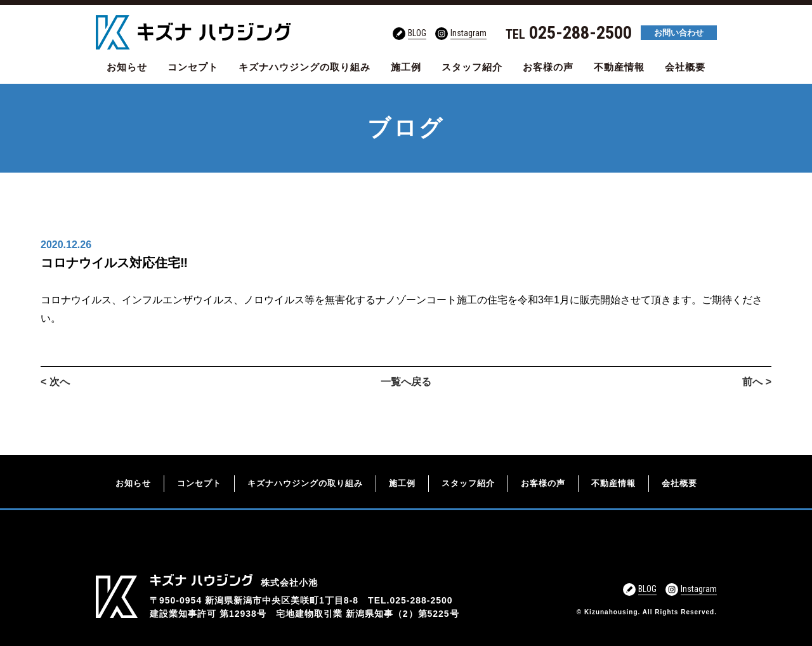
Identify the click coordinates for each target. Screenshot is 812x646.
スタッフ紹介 (472, 67)
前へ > (757, 382)
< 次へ (55, 382)
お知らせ (127, 67)
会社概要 (685, 67)
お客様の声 (548, 67)
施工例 (406, 67)
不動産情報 (619, 67)
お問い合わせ (679, 33)
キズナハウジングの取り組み (304, 67)
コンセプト (193, 67)
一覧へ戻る (406, 382)
